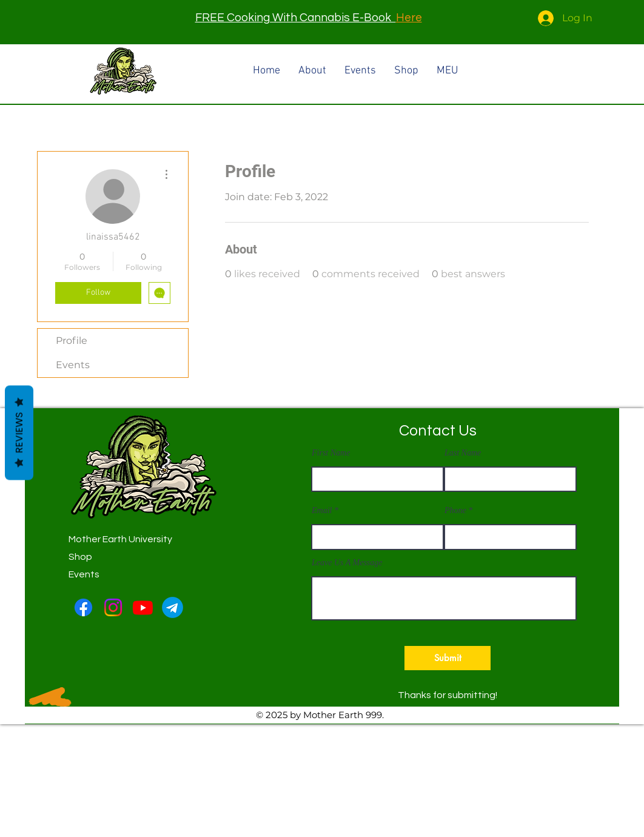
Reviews (19, 433)
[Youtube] (143, 607)
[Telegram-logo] (173, 607)
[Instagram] (113, 607)
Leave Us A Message (347, 563)
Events (73, 365)
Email (322, 511)
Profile (72, 341)
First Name (331, 453)
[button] (448, 658)
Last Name (463, 453)
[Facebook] (83, 607)
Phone (455, 511)
